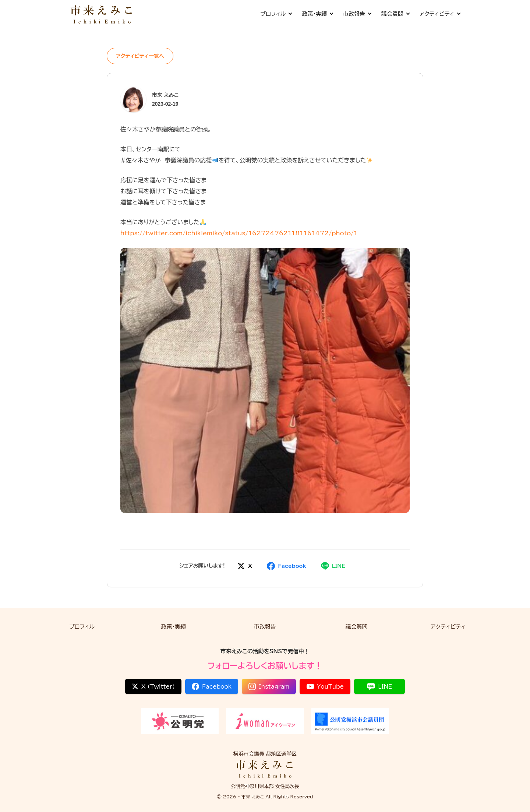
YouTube (325, 686)
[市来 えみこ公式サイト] (102, 14)
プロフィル (276, 14)
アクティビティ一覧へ (140, 56)
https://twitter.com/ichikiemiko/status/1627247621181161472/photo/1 (239, 233)
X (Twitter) (153, 686)
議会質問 (395, 14)
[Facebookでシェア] (286, 566)
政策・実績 (317, 14)
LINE (379, 686)
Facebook (212, 686)
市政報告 (357, 14)
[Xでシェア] (245, 566)
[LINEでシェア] (333, 566)
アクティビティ (440, 14)
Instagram (269, 686)
